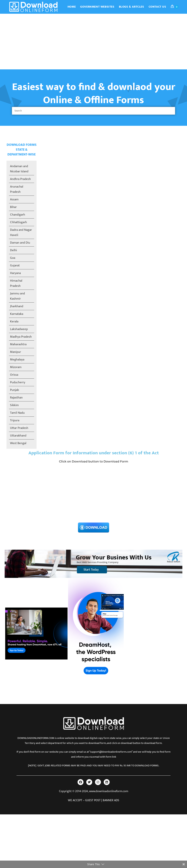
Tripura (15, 420)
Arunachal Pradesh (17, 189)
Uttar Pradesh (19, 428)
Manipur (15, 352)
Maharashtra (18, 344)
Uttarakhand (18, 436)
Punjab (14, 390)
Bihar (13, 207)
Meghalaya (17, 360)
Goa (13, 258)
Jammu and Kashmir (17, 296)
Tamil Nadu (17, 413)
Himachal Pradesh (16, 283)
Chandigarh (18, 215)
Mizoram (16, 367)
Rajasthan (16, 398)
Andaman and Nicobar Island (19, 169)
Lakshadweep (19, 329)
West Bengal (18, 443)
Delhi (13, 250)
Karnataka (17, 314)
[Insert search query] (93, 111)
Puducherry (18, 382)
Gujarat (15, 265)
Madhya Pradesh (21, 337)
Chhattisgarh (18, 222)
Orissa (14, 375)
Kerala (14, 321)
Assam (14, 199)
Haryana (15, 273)
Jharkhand (17, 306)
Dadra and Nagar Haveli (21, 232)
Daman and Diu (20, 243)
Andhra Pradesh (20, 179)
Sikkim (14, 405)
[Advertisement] (93, 42)
